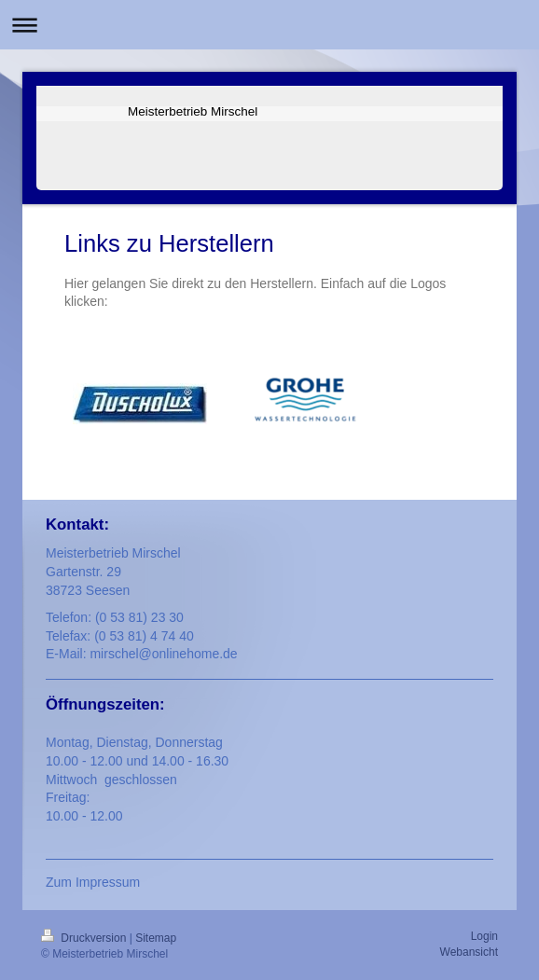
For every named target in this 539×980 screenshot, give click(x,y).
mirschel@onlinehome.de (163, 654)
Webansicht (469, 952)
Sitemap (156, 938)
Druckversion (85, 938)
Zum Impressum (93, 882)
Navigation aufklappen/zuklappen (269, 25)
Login (484, 936)
